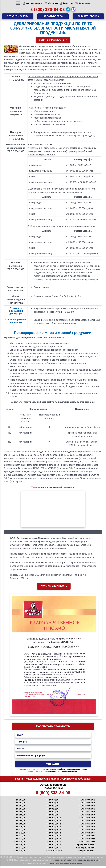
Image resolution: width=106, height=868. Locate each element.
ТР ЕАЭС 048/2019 (86, 835)
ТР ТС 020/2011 (53, 805)
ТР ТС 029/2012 (53, 832)
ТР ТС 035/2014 (53, 850)
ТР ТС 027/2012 (53, 826)
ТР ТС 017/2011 (20, 850)
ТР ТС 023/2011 (53, 814)
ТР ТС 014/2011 (20, 841)
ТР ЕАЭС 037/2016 (86, 802)
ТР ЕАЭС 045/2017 (86, 826)
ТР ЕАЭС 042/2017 (86, 817)
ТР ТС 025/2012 (53, 820)
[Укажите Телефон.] (53, 744)
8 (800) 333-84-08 (48, 11)
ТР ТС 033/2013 (53, 844)
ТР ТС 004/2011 (20, 811)
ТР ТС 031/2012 (53, 838)
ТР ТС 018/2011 (20, 853)
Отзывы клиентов (54, 589)
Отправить (53, 766)
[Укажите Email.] (53, 751)
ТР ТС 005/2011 (20, 814)
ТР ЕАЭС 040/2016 (86, 811)
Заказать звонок (88, 17)
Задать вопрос (53, 17)
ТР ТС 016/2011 (20, 847)
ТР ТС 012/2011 (20, 835)
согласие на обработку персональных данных (66, 771)
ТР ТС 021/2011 (53, 808)
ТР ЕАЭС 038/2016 (86, 805)
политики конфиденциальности (64, 774)
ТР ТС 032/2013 (53, 841)
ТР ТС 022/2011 (53, 811)
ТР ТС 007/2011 (20, 820)
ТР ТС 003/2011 (20, 808)
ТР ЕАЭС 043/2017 (86, 820)
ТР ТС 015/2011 (20, 844)
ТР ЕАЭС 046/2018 (86, 829)
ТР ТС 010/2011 (20, 829)
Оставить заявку (18, 17)
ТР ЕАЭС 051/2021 (86, 844)
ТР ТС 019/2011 (53, 802)
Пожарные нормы (86, 853)
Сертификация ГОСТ (86, 847)
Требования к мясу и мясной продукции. (53, 489)
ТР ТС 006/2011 (20, 817)
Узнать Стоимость (53, 42)
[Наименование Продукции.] (53, 758)
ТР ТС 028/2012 (53, 829)
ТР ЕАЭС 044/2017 (86, 823)
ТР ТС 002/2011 (20, 805)
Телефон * (23, 744)
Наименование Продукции (31, 758)
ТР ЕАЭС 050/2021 (86, 841)
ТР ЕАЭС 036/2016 (53, 853)
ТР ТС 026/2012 (53, 823)
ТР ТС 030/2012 (53, 835)
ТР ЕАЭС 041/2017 (86, 814)
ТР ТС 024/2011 (53, 817)
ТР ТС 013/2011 (20, 838)
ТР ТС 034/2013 (53, 847)
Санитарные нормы (86, 850)
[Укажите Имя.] (53, 737)
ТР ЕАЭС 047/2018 (86, 832)
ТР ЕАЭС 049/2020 (86, 838)
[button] (68, 10)
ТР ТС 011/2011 (20, 832)
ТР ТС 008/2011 (20, 823)
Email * (21, 751)
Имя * (20, 737)
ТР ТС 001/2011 (20, 802)
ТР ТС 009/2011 (20, 826)
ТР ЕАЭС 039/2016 (86, 808)
